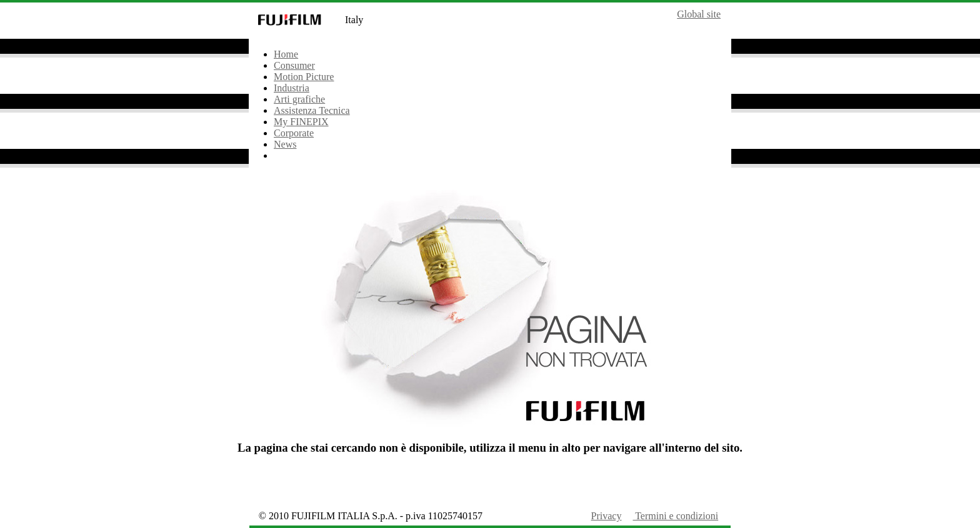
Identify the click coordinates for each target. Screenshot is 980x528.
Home (286, 54)
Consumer (294, 65)
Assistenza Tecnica (312, 110)
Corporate (294, 133)
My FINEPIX (301, 122)
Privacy (607, 516)
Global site (699, 14)
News (285, 144)
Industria (292, 88)
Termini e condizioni (675, 516)
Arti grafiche (299, 99)
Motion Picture (304, 77)
